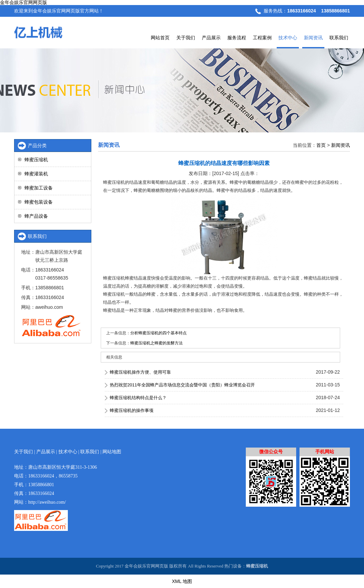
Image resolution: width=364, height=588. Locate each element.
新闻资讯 (313, 38)
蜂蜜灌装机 (36, 174)
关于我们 (186, 38)
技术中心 (288, 38)
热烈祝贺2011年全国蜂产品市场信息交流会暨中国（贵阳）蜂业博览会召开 (182, 385)
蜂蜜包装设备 (39, 202)
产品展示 (211, 38)
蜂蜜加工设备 (39, 188)
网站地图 (112, 452)
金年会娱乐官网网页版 (24, 3)
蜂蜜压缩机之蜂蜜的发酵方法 (156, 343)
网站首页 (160, 38)
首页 (321, 145)
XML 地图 (182, 581)
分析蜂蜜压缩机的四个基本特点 (158, 333)
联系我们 (339, 38)
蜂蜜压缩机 (36, 160)
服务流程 (237, 38)
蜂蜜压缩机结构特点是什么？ (138, 398)
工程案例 (262, 38)
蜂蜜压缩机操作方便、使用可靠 (140, 372)
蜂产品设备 (36, 216)
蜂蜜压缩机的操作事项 (132, 410)
